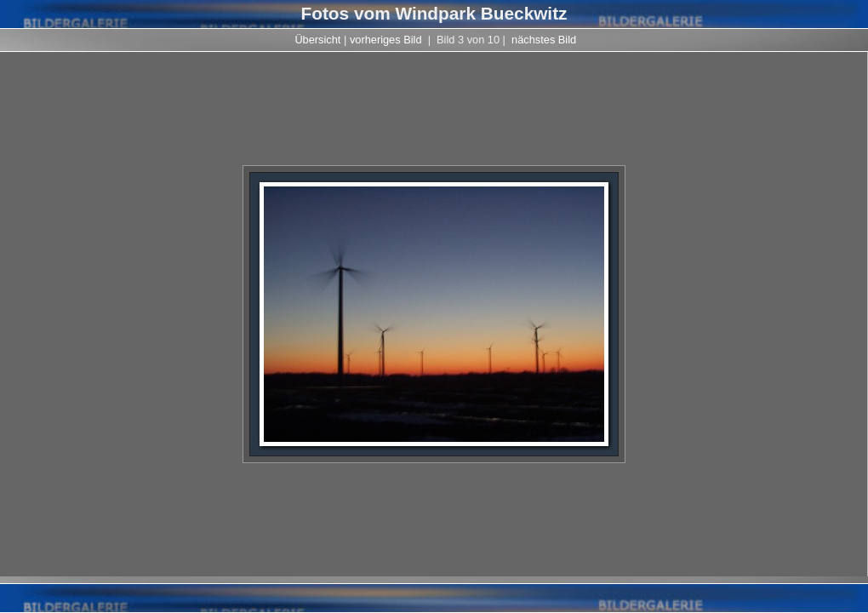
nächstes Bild (544, 40)
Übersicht (317, 40)
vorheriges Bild (386, 40)
